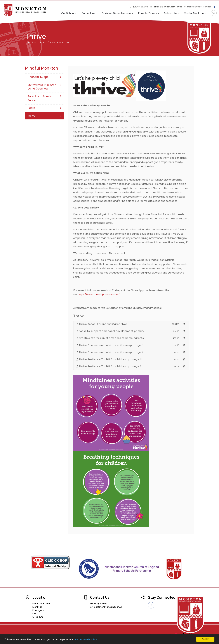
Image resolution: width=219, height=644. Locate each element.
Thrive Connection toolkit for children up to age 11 (110, 345)
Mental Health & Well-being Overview (44, 87)
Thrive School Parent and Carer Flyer (102, 324)
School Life (172, 13)
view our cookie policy (85, 640)
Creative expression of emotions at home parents (110, 338)
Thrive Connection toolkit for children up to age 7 (110, 352)
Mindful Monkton (195, 13)
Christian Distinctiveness (117, 13)
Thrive (44, 116)
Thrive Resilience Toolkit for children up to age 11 (109, 359)
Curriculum (89, 13)
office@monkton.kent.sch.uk (166, 7)
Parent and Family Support (44, 98)
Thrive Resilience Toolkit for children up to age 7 (109, 366)
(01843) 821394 (139, 7)
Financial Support (44, 77)
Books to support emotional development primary (110, 331)
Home (28, 42)
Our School (69, 13)
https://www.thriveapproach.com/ (99, 295)
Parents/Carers (149, 13)
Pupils (44, 108)
